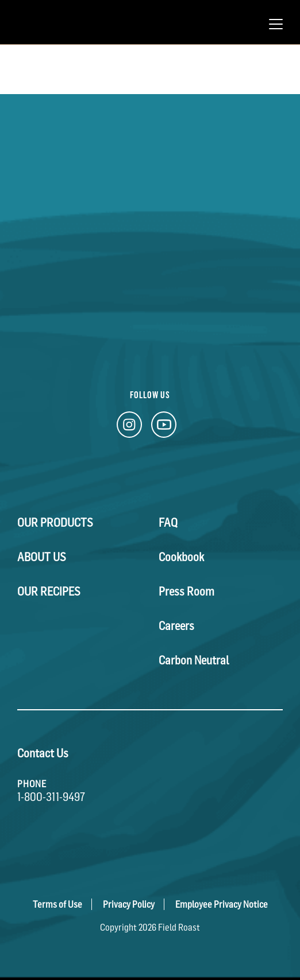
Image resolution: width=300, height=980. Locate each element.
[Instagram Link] (129, 428)
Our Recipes (49, 592)
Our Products (55, 523)
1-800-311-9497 (51, 797)
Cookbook (181, 557)
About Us (42, 557)
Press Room (186, 592)
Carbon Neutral (194, 660)
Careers (176, 626)
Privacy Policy (129, 904)
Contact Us (43, 753)
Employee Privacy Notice (222, 904)
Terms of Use (57, 904)
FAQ (168, 523)
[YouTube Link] (164, 428)
